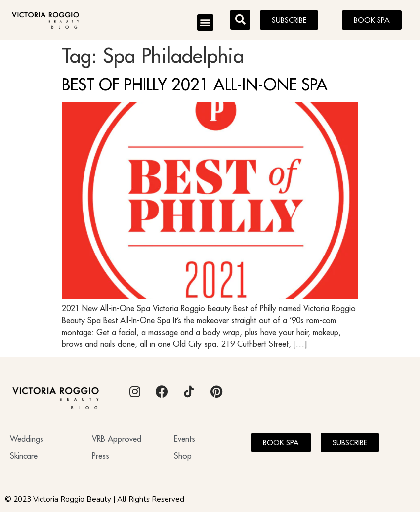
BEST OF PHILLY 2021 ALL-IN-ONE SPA (195, 85)
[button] (205, 22)
